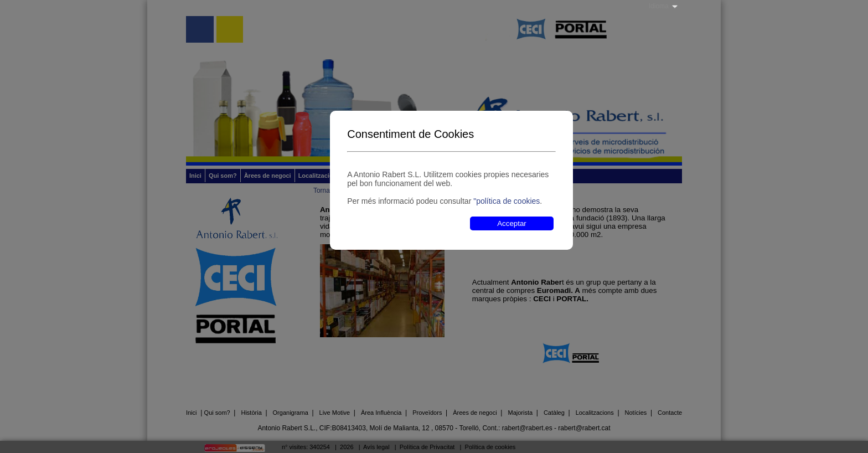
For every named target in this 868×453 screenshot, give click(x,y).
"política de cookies (507, 201)
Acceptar (512, 223)
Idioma (659, 6)
